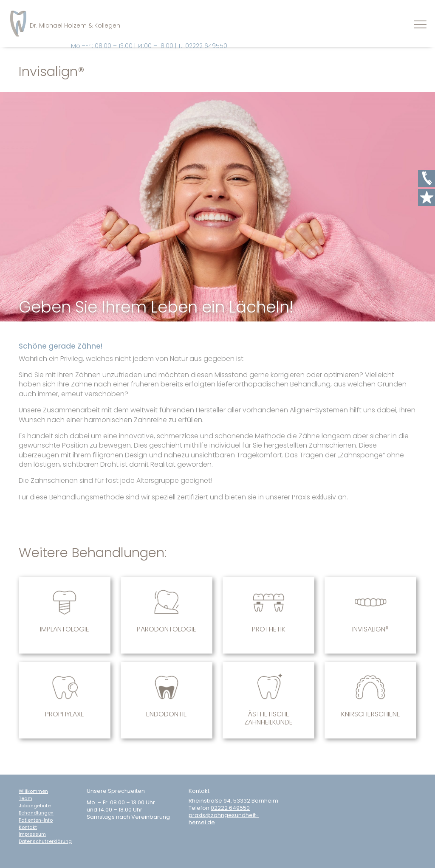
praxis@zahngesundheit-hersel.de (224, 819)
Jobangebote (35, 806)
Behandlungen (36, 813)
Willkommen (33, 791)
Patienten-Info (36, 820)
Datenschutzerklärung (45, 841)
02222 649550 (230, 808)
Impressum (32, 834)
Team (25, 799)
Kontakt (28, 827)
